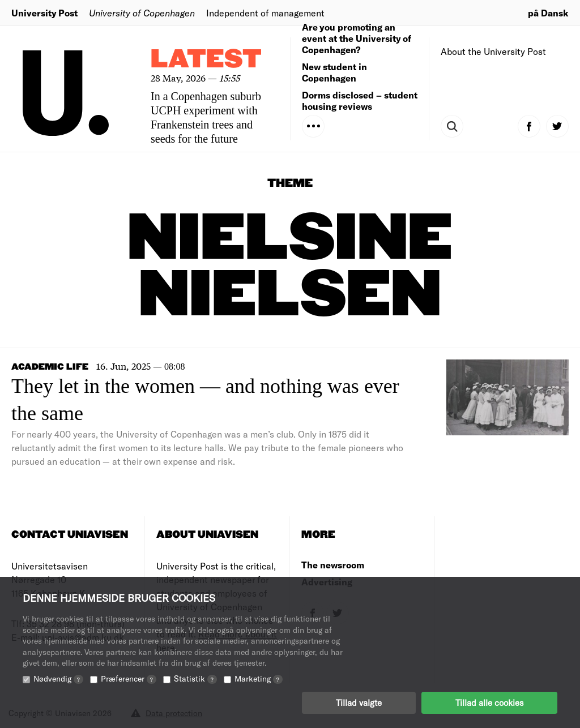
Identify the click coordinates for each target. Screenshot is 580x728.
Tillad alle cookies (489, 703)
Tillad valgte (359, 703)
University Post (44, 13)
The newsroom (333, 565)
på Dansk (548, 13)
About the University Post (493, 51)
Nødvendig (58, 678)
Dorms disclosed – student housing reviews (360, 100)
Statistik (195, 678)
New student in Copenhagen (334, 72)
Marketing (259, 678)
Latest (206, 60)
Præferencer (129, 678)
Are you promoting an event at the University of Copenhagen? (357, 38)
